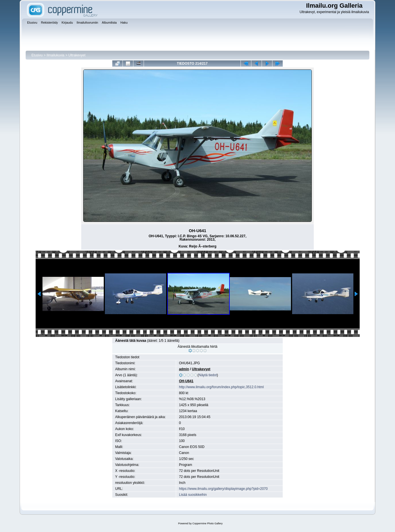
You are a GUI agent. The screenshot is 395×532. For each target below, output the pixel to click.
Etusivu (37, 55)
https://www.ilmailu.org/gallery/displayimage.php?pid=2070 (223, 489)
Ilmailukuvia (55, 55)
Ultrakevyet (77, 55)
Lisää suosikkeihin (193, 495)
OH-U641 (186, 381)
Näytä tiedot (208, 375)
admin (184, 369)
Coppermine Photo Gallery (207, 523)
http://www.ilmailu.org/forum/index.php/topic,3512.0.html (221, 387)
